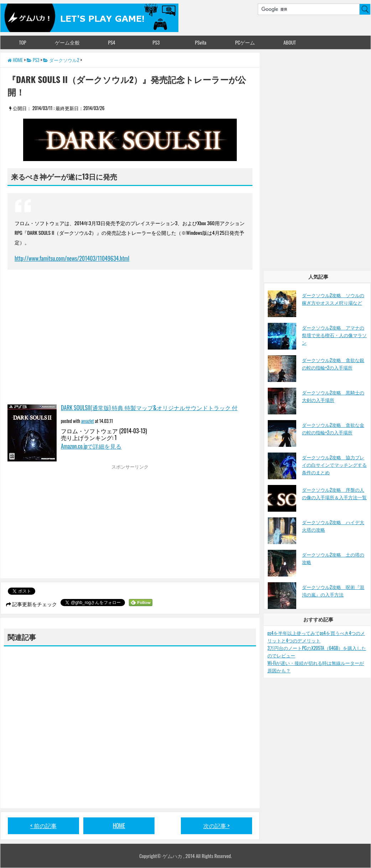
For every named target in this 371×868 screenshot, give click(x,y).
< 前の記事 (43, 826)
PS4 (111, 42)
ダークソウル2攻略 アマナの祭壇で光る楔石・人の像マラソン (334, 335)
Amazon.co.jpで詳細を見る (91, 446)
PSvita (201, 42)
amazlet (88, 421)
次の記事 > (216, 826)
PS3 (156, 42)
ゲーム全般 (67, 42)
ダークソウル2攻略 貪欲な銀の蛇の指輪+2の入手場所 (333, 364)
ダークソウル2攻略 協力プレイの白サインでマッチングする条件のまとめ (334, 465)
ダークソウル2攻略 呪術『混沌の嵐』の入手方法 (333, 591)
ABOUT (290, 42)
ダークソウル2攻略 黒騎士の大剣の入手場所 (333, 396)
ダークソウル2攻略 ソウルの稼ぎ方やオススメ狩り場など (333, 299)
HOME (119, 826)
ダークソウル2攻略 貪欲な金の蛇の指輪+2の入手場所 (333, 428)
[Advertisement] (67, 523)
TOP (22, 42)
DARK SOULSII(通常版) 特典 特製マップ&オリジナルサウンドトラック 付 (149, 408)
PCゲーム (245, 42)
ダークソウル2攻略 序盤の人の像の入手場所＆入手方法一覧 (334, 493)
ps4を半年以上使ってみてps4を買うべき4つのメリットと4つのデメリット (316, 637)
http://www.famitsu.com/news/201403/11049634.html (72, 258)
